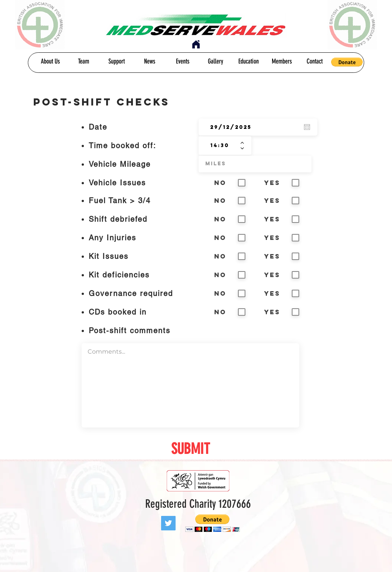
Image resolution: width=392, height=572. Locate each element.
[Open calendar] (307, 127)
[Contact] (315, 62)
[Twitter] (168, 523)
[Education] (249, 62)
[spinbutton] (220, 146)
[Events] (182, 62)
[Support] (116, 62)
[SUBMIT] (190, 449)
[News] (149, 62)
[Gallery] (215, 62)
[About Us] (50, 62)
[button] (347, 62)
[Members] (282, 62)
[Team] (83, 62)
